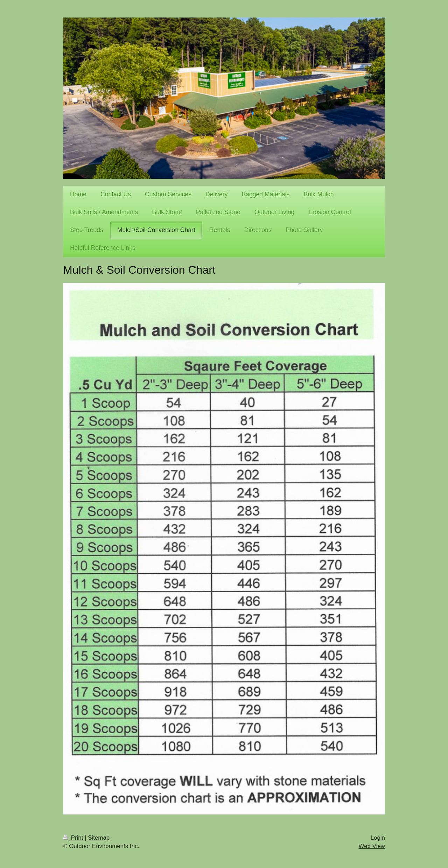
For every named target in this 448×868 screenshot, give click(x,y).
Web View (372, 846)
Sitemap (99, 838)
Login (378, 838)
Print (74, 838)
